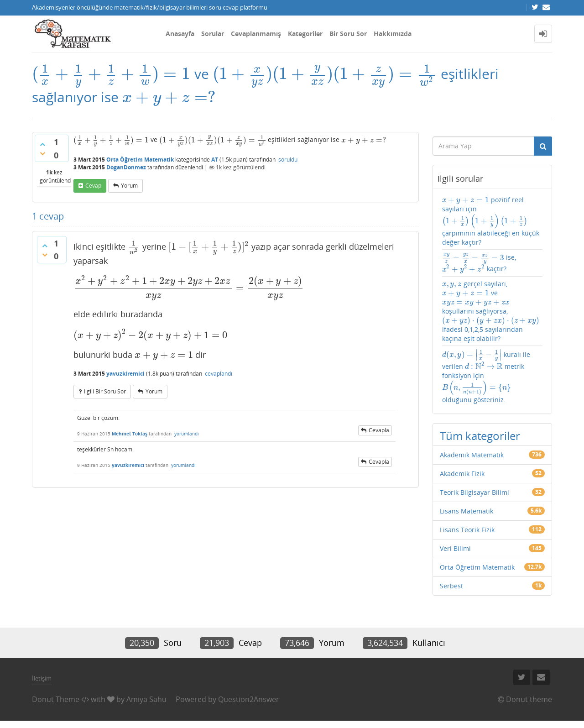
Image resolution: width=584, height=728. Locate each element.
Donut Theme (56, 699)
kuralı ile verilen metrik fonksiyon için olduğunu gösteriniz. (486, 376)
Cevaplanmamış (256, 34)
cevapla (379, 430)
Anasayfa (180, 34)
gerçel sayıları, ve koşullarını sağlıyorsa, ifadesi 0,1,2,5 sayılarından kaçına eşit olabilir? (491, 311)
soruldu (288, 160)
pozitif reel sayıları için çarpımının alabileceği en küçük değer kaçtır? (491, 221)
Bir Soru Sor (348, 34)
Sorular (213, 34)
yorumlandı (187, 434)
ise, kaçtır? (479, 263)
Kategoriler (305, 34)
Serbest (451, 586)
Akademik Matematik (472, 455)
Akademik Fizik (462, 474)
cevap (93, 186)
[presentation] (111, 74)
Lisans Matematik (467, 511)
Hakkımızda (393, 34)
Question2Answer (249, 699)
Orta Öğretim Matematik (140, 160)
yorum (129, 186)
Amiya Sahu (146, 699)
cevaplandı (219, 374)
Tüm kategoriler (480, 436)
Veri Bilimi (455, 548)
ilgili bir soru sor (105, 391)
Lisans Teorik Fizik (467, 530)
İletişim (42, 678)
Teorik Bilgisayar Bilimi (474, 492)
